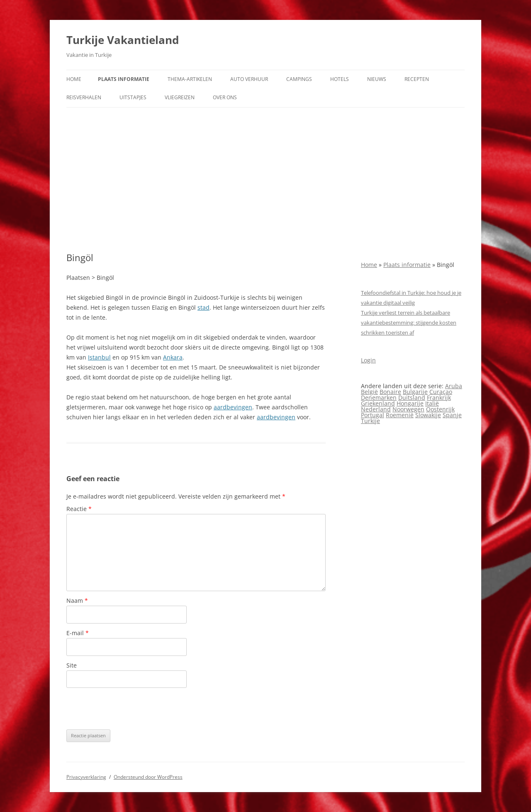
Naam (77, 600)
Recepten (417, 79)
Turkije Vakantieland (123, 40)
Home (74, 79)
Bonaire (390, 392)
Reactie (79, 509)
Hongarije (410, 403)
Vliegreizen (180, 97)
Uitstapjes (133, 97)
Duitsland (412, 397)
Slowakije (428, 415)
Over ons (225, 97)
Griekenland (378, 403)
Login (368, 360)
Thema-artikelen (190, 79)
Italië (432, 403)
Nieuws (377, 79)
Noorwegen (408, 409)
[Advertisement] (265, 180)
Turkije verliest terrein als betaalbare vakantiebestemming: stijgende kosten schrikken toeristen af (409, 323)
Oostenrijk (440, 409)
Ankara (173, 357)
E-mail (78, 633)
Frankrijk (439, 397)
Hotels (340, 79)
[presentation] (129, 709)
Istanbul (99, 357)
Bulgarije (415, 392)
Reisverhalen (84, 97)
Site (72, 665)
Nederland (376, 409)
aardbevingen (233, 407)
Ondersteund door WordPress (148, 777)
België (369, 392)
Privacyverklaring (86, 777)
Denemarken (379, 397)
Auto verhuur (249, 79)
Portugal (373, 415)
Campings (299, 79)
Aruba (454, 386)
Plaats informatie (124, 79)
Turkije (370, 421)
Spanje (452, 415)
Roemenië (400, 415)
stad (203, 307)
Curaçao (441, 392)
